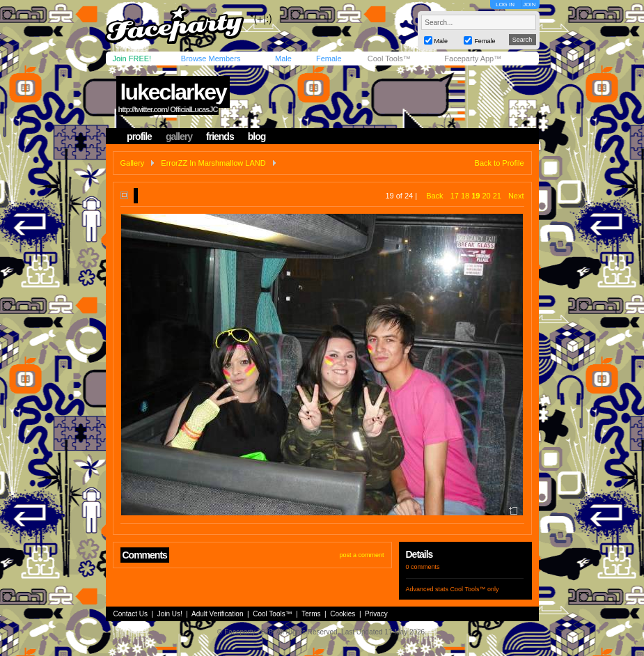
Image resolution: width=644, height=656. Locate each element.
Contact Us (131, 614)
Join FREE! (132, 58)
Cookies (343, 614)
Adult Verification (218, 614)
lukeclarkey (173, 92)
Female (329, 58)
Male (283, 58)
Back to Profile (500, 163)
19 (476, 196)
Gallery (133, 163)
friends (220, 136)
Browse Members (211, 58)
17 (455, 196)
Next (516, 196)
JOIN (529, 5)
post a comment (361, 555)
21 (497, 196)
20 (486, 196)
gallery (179, 136)
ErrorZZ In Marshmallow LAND (213, 163)
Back (434, 196)
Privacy (376, 614)
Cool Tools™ (389, 58)
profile (139, 136)
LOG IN (505, 5)
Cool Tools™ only (475, 589)
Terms (311, 614)
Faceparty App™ (473, 58)
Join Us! (170, 614)
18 (465, 196)
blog (257, 136)
